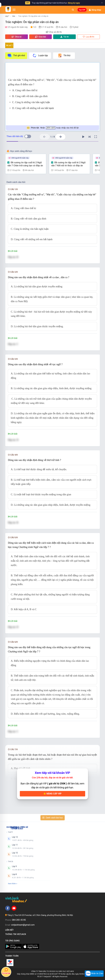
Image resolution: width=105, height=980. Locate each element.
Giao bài (40, 37)
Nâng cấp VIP (52, 794)
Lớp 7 (7, 16)
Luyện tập (40, 56)
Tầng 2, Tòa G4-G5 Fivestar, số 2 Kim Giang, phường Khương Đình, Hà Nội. (40, 915)
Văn (14, 16)
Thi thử (64, 56)
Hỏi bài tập (6, 971)
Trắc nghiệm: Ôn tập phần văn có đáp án (33, 16)
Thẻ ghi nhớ (16, 56)
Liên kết (10, 930)
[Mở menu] (14, 10)
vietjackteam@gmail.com (23, 925)
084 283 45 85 (19, 920)
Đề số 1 (9, 45)
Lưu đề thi (89, 37)
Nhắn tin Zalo (94, 974)
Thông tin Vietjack (16, 934)
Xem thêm (13, 884)
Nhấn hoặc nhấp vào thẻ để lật (53, 128)
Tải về (65, 37)
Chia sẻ (17, 37)
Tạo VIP (82, 10)
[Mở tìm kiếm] (73, 10)
